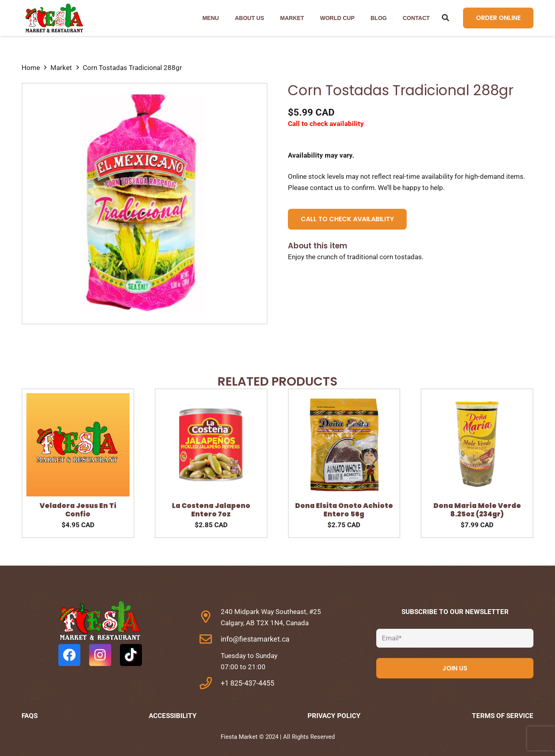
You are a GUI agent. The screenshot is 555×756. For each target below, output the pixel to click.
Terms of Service (503, 716)
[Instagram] (100, 655)
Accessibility (173, 716)
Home (31, 68)
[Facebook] (69, 655)
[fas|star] (100, 622)
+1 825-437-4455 (248, 683)
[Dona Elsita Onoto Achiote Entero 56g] (344, 399)
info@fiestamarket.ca (255, 639)
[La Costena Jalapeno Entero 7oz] (211, 399)
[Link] (54, 18)
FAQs (30, 716)
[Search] (446, 18)
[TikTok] (131, 655)
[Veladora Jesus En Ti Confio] (78, 399)
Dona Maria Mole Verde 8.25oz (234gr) (477, 510)
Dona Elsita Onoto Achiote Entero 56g (344, 510)
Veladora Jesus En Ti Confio (78, 510)
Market (61, 68)
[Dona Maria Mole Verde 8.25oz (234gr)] (477, 399)
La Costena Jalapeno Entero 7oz (211, 510)
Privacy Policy (334, 716)
